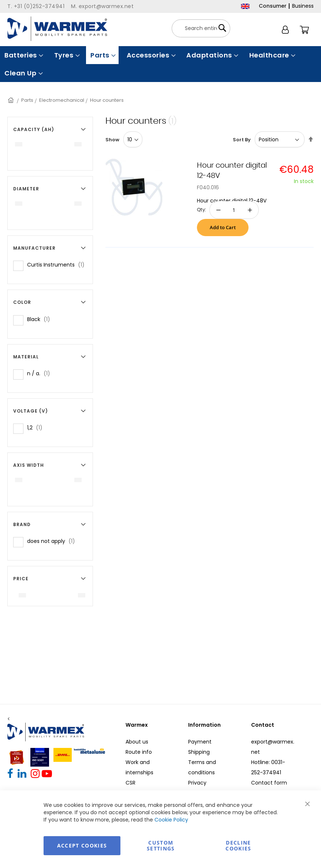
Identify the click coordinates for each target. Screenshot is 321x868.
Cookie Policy (171, 820)
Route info (139, 752)
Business (303, 6)
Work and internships (139, 767)
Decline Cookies (238, 845)
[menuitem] (23, 55)
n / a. (41, 373)
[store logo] (57, 29)
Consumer (273, 6)
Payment (200, 742)
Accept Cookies (82, 845)
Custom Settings (161, 845)
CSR (130, 783)
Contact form (269, 783)
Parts (27, 100)
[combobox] (201, 28)
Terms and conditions (202, 767)
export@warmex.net (273, 747)
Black (41, 319)
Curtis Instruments (58, 265)
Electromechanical (62, 100)
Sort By (242, 140)
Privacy (197, 783)
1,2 (37, 427)
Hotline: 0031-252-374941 (268, 767)
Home (11, 100)
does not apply (53, 541)
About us (137, 742)
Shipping (199, 752)
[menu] (160, 64)
